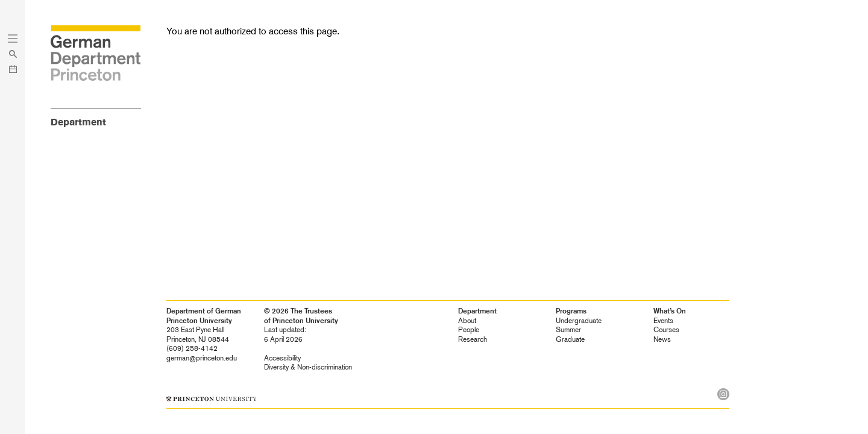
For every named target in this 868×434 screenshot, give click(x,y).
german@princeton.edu (202, 358)
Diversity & (308, 367)
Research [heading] (473, 339)
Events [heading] (663, 321)
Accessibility (282, 358)
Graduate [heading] (570, 339)
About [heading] (467, 321)
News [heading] (662, 339)
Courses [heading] (666, 330)
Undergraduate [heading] (579, 321)
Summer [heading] (568, 330)
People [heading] (469, 330)
